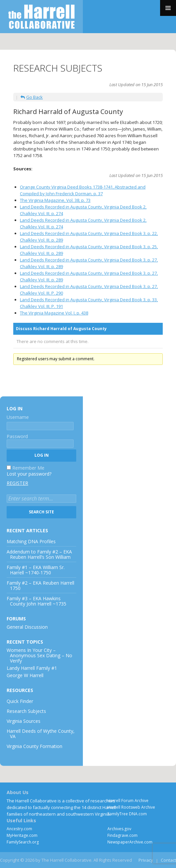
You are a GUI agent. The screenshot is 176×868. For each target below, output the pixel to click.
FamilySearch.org (23, 842)
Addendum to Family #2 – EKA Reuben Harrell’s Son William (39, 554)
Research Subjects (26, 711)
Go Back (32, 97)
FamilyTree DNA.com (127, 814)
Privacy (146, 860)
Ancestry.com (19, 829)
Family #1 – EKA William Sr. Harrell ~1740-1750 (36, 570)
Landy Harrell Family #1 (32, 668)
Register (17, 483)
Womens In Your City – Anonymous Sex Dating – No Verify (39, 655)
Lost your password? (29, 474)
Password (17, 436)
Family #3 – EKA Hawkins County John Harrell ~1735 (36, 601)
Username (18, 417)
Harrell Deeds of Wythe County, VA (41, 734)
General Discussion (27, 627)
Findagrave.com (122, 835)
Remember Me (28, 468)
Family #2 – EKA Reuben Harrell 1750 (40, 585)
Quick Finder (20, 701)
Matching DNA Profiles (31, 541)
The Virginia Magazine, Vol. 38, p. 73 (55, 200)
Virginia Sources (24, 721)
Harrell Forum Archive (128, 801)
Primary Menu (168, 8)
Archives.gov (119, 829)
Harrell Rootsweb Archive (131, 807)
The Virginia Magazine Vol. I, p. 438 (54, 313)
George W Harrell (25, 675)
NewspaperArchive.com (130, 842)
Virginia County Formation (34, 746)
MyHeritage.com (22, 835)
